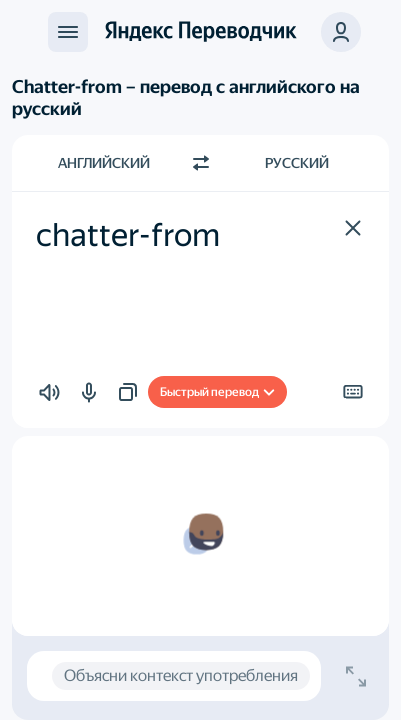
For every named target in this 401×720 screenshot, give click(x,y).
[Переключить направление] (201, 163)
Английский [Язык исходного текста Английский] (104, 163)
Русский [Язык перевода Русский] (297, 163)
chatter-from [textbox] (128, 235)
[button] (341, 32)
